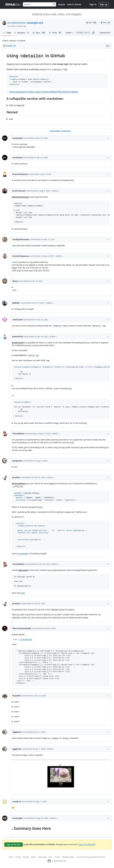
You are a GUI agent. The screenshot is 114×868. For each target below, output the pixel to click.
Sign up (104, 4)
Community (42, 857)
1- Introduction (26, 639)
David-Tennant (19, 191)
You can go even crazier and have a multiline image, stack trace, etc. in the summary (50, 423)
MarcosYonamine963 (22, 628)
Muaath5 (16, 696)
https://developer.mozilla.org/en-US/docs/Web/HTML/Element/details (44, 92)
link (37, 355)
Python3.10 (19, 517)
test (15, 467)
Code (7, 33)
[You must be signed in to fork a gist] (106, 23)
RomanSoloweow (20, 174)
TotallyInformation (21, 239)
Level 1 (17, 702)
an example (23, 554)
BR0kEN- (16, 303)
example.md (35, 23)
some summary (21, 144)
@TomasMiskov (19, 483)
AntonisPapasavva (21, 256)
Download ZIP (105, 33)
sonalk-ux (17, 801)
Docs (50, 857)
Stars (39, 33)
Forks (55, 33)
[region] (57, 87)
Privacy (18, 857)
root (11, 119)
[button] (93, 33)
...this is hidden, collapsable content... (61, 828)
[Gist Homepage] (13, 4)
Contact (57, 857)
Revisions (22, 33)
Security (26, 857)
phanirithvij (18, 336)
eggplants (17, 732)
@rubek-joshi (18, 343)
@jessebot (23, 570)
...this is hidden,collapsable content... (61, 467)
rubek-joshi (17, 320)
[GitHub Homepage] (49, 861)
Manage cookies (68, 857)
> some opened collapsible (61, 145)
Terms (11, 857)
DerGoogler (18, 818)
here (40, 507)
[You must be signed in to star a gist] (92, 23)
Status (33, 857)
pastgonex (17, 461)
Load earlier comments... (61, 131)
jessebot (16, 477)
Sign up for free (14, 844)
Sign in (93, 4)
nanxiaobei (17, 138)
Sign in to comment (87, 844)
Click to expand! (17, 105)
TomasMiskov (18, 434)
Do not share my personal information (91, 857)
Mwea (15, 281)
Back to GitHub (74, 4)
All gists (62, 4)
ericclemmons (16, 23)
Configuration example (24, 309)
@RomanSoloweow (20, 197)
